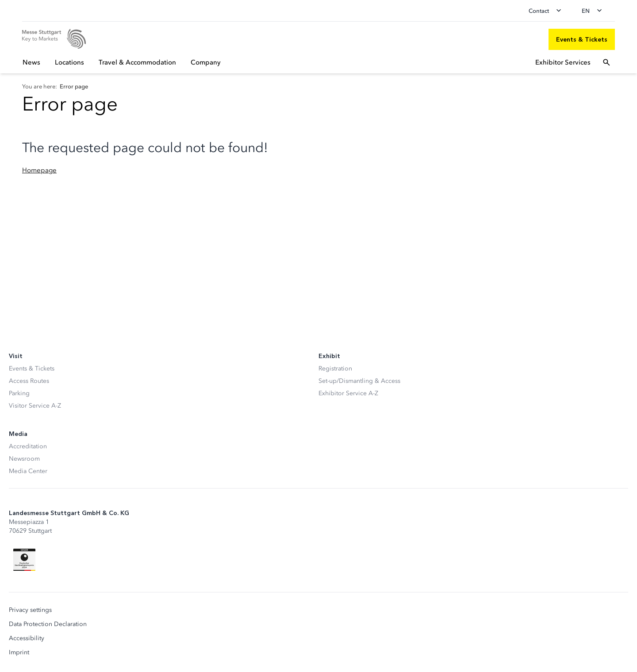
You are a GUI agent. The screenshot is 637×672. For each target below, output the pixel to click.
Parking (19, 393)
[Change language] (595, 11)
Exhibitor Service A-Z (348, 393)
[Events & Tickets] (582, 39)
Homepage (39, 170)
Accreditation (28, 446)
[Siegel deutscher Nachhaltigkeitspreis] (24, 560)
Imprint (19, 653)
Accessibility (27, 638)
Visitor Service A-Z (35, 406)
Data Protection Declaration (48, 624)
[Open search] (606, 62)
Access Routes (29, 381)
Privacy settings (30, 610)
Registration (335, 368)
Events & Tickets (32, 368)
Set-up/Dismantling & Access (359, 381)
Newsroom (24, 459)
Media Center (28, 471)
